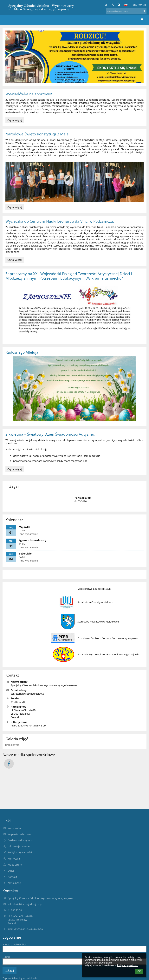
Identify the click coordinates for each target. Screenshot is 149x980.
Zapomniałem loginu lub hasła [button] (20, 978)
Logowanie (139, 5)
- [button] (113, 5)
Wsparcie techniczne (19, 834)
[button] (126, 5)
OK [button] (139, 971)
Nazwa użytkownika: (14, 944)
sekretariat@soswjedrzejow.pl (28, 694)
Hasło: (6, 957)
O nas (11, 871)
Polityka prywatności (20, 852)
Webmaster (14, 828)
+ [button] (107, 5)
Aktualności (14, 883)
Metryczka (14, 859)
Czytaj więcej (15, 121)
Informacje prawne (19, 846)
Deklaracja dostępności (21, 840)
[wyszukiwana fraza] (126, 11)
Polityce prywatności (128, 965)
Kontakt (12, 877)
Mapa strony (15, 865)
